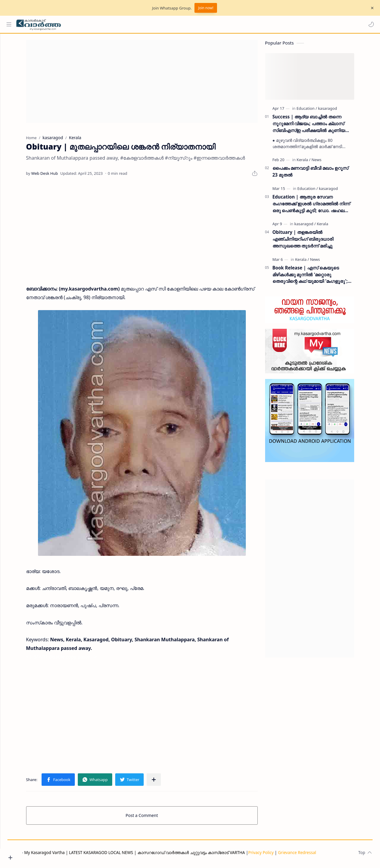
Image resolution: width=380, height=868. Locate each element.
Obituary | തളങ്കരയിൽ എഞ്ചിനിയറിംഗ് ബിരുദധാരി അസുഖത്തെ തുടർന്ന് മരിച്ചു (314, 242)
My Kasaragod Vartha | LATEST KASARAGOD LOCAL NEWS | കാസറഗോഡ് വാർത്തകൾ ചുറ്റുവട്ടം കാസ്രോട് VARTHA (157, 855)
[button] (370, 24)
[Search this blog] (123, 24)
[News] (328, 163)
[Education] (318, 111)
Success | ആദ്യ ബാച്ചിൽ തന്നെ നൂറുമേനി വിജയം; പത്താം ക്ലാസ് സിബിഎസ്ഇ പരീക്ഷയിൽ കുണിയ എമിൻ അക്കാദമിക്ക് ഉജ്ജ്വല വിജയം (321, 127)
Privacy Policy (283, 855)
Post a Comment (153, 818)
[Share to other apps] (165, 783)
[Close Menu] (371, 8)
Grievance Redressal (319, 855)
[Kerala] (315, 163)
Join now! (206, 8)
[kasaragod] (339, 111)
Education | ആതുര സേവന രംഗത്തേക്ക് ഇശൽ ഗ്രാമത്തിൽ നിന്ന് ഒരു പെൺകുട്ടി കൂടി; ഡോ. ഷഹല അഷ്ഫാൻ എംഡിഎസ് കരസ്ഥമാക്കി (322, 207)
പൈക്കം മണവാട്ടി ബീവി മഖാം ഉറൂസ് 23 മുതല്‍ (322, 174)
